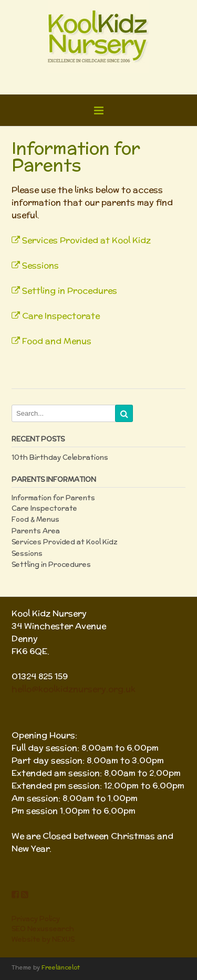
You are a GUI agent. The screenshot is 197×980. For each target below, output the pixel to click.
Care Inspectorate (56, 316)
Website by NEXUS (43, 939)
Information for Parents (53, 498)
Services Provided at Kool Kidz (81, 240)
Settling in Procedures (64, 291)
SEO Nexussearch (43, 929)
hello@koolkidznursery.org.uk (74, 689)
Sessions (35, 265)
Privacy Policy (36, 919)
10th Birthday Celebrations (60, 457)
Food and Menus (51, 341)
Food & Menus (35, 519)
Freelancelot (61, 967)
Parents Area (36, 531)
